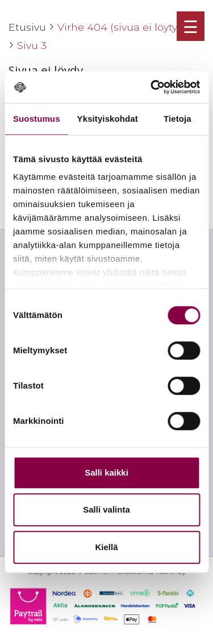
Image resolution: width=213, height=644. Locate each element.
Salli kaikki (106, 472)
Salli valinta (106, 509)
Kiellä (106, 547)
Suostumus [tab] (37, 119)
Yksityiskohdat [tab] (108, 119)
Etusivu (27, 27)
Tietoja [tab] (177, 119)
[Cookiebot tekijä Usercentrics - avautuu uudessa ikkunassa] (152, 87)
